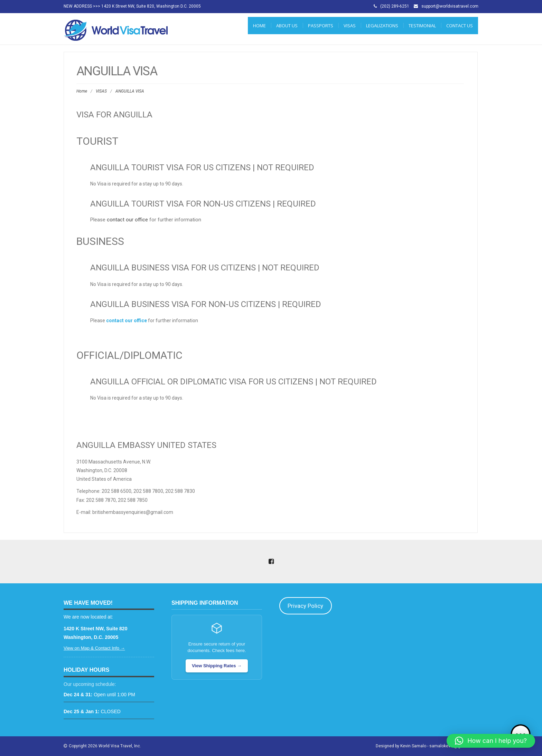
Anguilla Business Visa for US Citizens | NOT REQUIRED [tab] (205, 268)
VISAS (350, 26)
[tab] (270, 413)
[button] (491, 741)
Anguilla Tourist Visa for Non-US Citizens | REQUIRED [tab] (203, 204)
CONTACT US (460, 26)
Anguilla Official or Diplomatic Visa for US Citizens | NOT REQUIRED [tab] (233, 382)
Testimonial (422, 26)
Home (259, 26)
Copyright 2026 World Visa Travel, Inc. (105, 746)
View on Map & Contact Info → (94, 648)
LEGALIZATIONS (382, 26)
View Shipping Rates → (217, 666)
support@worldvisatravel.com (450, 6)
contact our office (127, 220)
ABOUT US (287, 26)
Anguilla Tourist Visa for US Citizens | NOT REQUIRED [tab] (202, 168)
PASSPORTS (321, 26)
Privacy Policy (305, 606)
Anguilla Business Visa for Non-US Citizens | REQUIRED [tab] (206, 304)
